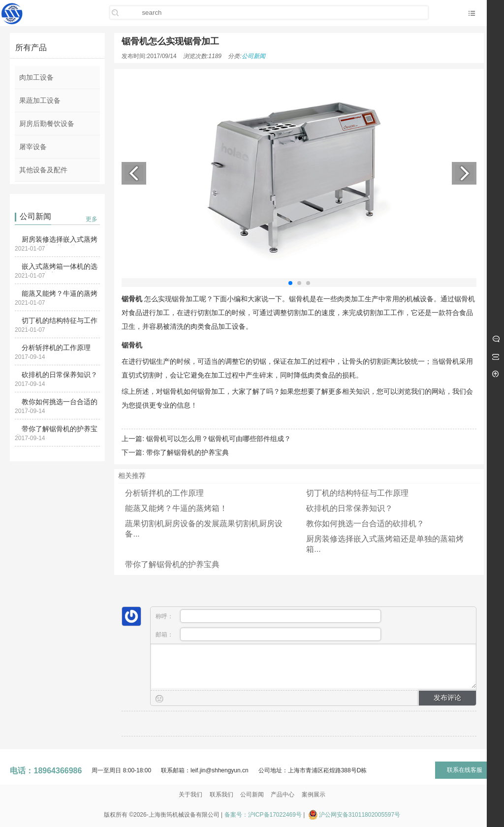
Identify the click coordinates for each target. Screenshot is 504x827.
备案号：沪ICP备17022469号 (263, 815)
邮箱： (268, 634)
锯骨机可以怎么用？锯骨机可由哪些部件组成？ (219, 439)
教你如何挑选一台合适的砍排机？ (365, 524)
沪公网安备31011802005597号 (360, 815)
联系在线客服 (465, 770)
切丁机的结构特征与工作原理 (357, 493)
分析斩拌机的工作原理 (56, 348)
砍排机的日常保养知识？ (60, 375)
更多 (92, 219)
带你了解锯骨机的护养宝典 (188, 452)
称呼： (268, 616)
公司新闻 (253, 56)
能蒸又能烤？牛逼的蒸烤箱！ (176, 508)
